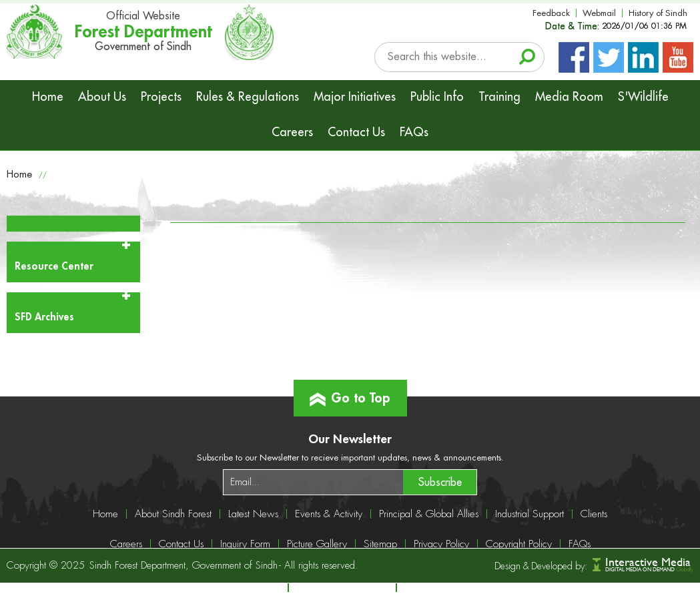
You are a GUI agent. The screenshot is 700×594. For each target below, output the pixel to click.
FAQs (414, 132)
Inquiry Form (245, 544)
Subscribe (440, 483)
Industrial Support (530, 514)
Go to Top (350, 392)
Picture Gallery (317, 544)
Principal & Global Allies (429, 514)
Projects (161, 97)
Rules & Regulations (248, 97)
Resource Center (54, 267)
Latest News (253, 514)
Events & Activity (329, 514)
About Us (102, 97)
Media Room (569, 97)
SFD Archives (44, 317)
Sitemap (380, 544)
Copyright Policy (519, 544)
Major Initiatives (355, 97)
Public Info (437, 97)
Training (499, 97)
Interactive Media (648, 562)
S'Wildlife (643, 97)
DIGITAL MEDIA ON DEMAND (649, 570)
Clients (594, 514)
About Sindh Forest (173, 514)
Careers (292, 132)
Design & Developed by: (541, 566)
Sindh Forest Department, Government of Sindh (184, 566)
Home (48, 97)
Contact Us (356, 132)
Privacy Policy (441, 544)
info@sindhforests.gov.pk (472, 588)
